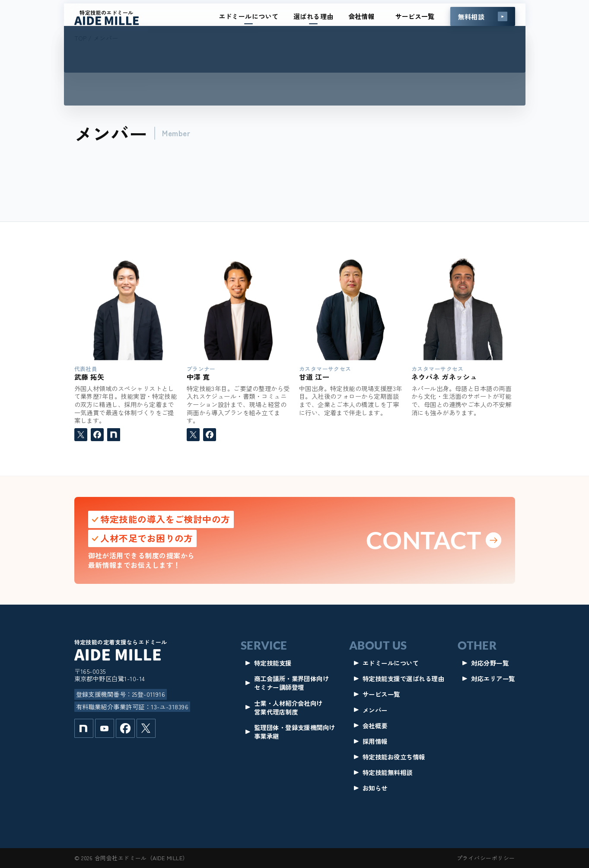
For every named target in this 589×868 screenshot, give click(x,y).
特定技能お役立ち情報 (394, 757)
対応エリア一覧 (493, 679)
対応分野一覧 (490, 663)
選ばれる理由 (314, 16)
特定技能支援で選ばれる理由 (403, 679)
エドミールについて (249, 16)
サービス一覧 (415, 16)
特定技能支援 (273, 663)
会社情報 (361, 16)
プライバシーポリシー (486, 858)
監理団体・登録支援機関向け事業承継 (295, 732)
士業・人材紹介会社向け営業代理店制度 (288, 708)
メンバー (375, 710)
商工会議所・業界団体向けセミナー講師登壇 (292, 683)
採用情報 (375, 741)
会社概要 (375, 726)
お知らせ (375, 788)
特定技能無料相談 (388, 772)
